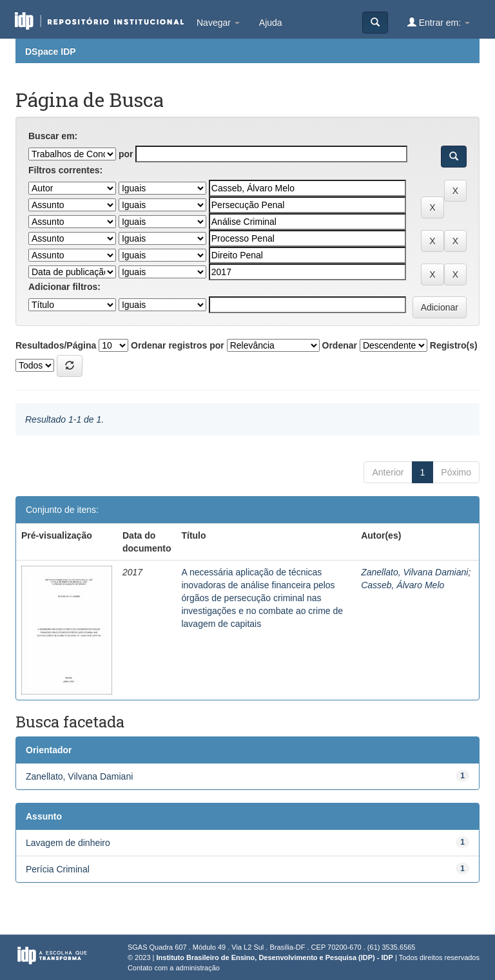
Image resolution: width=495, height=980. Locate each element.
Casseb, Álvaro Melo (403, 585)
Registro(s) (454, 345)
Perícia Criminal (58, 869)
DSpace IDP (51, 52)
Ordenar (340, 345)
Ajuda (271, 23)
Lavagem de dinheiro (68, 843)
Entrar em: (439, 22)
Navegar (218, 23)
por (126, 154)
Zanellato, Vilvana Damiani (414, 572)
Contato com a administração (174, 968)
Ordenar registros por (178, 345)
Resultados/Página (56, 345)
